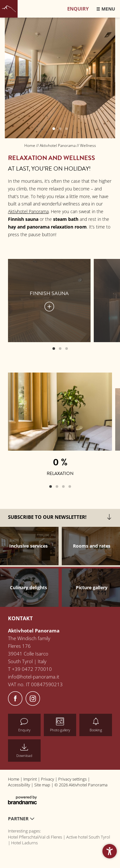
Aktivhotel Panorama (58, 145)
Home (30, 145)
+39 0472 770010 (32, 669)
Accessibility (20, 785)
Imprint (31, 779)
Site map (43, 785)
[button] (110, 851)
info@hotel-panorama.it (34, 677)
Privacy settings (73, 779)
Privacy (48, 779)
